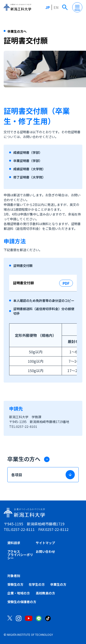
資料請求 (14, 543)
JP (48, 7)
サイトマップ (45, 543)
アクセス (14, 551)
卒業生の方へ (24, 459)
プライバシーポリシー (20, 556)
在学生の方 (37, 584)
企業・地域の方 (19, 593)
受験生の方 (15, 584)
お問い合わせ (45, 551)
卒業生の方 (58, 584)
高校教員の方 (45, 593)
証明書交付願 (23, 283)
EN (56, 7)
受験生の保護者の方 (22, 602)
